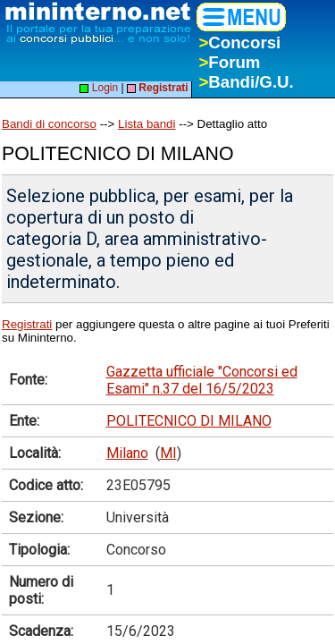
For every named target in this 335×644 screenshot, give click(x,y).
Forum (229, 62)
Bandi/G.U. (246, 82)
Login (99, 88)
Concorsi (239, 42)
